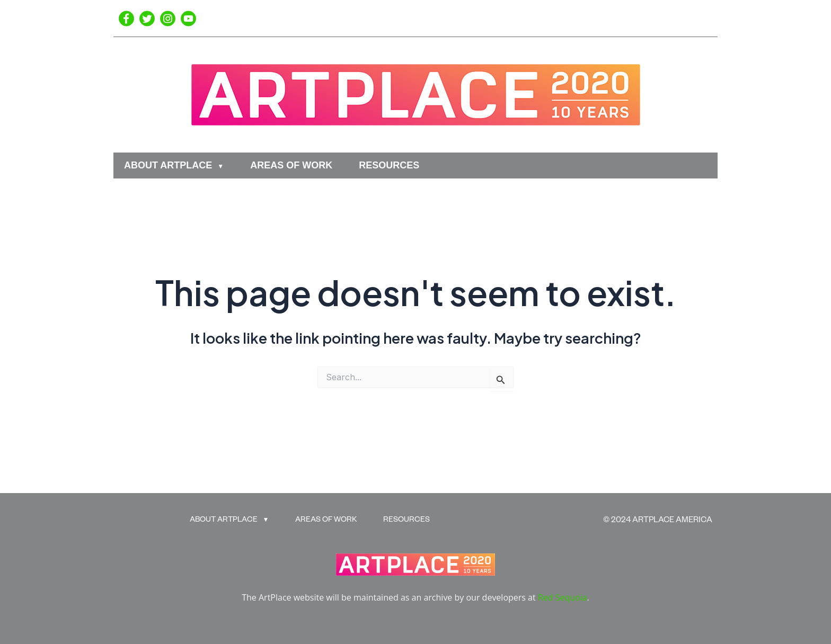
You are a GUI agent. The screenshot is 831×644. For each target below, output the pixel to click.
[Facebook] (126, 19)
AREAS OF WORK (291, 165)
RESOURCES (389, 165)
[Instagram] (168, 19)
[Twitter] (147, 19)
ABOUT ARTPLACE (168, 165)
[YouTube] (188, 19)
